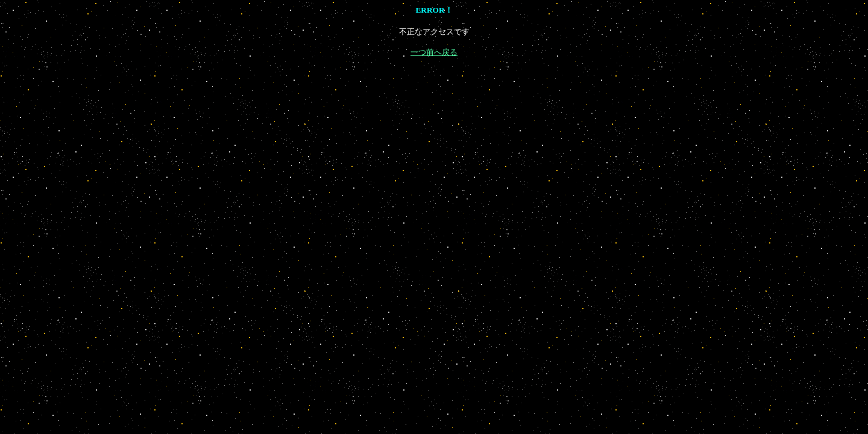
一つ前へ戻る (434, 52)
